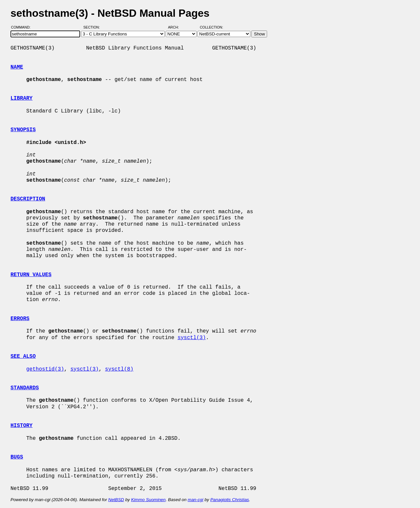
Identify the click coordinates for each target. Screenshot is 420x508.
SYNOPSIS (23, 130)
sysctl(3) (192, 338)
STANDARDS (25, 388)
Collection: (211, 27)
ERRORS (20, 319)
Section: (93, 27)
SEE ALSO (23, 356)
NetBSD (116, 500)
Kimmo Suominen (148, 500)
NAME (17, 67)
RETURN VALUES (31, 275)
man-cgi (195, 500)
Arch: (176, 27)
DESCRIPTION (28, 199)
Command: (23, 27)
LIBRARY (21, 98)
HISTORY (21, 426)
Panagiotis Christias (230, 500)
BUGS (17, 457)
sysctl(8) (119, 369)
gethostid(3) (45, 369)
